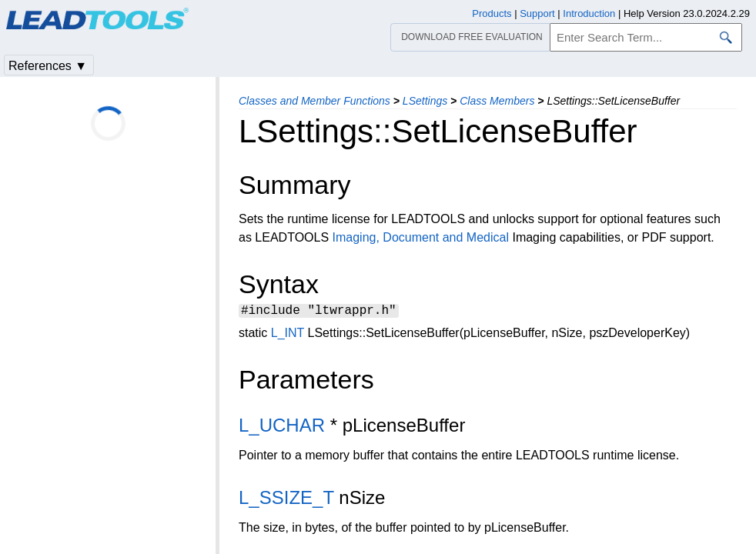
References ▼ (48, 66)
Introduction (589, 13)
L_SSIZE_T (286, 500)
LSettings (425, 101)
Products (492, 13)
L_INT (288, 335)
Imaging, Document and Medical (421, 237)
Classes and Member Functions (314, 101)
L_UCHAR (282, 427)
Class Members (497, 101)
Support (537, 13)
